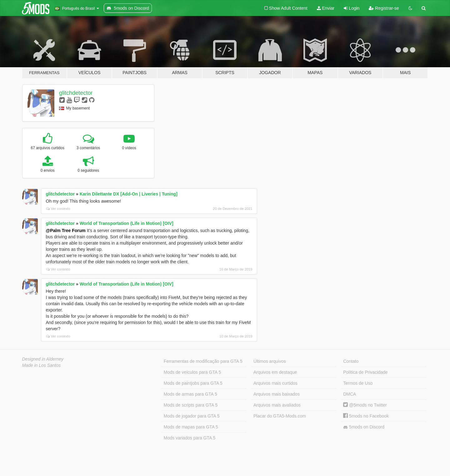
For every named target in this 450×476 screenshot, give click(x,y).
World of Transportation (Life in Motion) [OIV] (127, 223)
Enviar (326, 8)
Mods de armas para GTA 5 (190, 394)
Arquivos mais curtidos (275, 383)
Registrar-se (384, 8)
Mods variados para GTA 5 (190, 438)
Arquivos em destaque (275, 372)
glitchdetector (76, 93)
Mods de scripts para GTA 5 (191, 405)
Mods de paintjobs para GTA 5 (193, 383)
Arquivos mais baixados (277, 394)
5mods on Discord (364, 427)
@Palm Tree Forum (66, 230)
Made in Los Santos (42, 365)
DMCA (350, 394)
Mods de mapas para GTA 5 (191, 427)
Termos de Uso (358, 383)
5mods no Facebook (366, 416)
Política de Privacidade (365, 372)
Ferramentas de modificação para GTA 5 (203, 361)
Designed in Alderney (43, 359)
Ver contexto (58, 209)
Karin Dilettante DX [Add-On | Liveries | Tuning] (129, 194)
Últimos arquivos (270, 361)
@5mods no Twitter (365, 405)
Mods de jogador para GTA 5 (192, 416)
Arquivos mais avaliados (277, 405)
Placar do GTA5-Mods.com (280, 416)
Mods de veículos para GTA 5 (192, 372)
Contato (351, 361)
